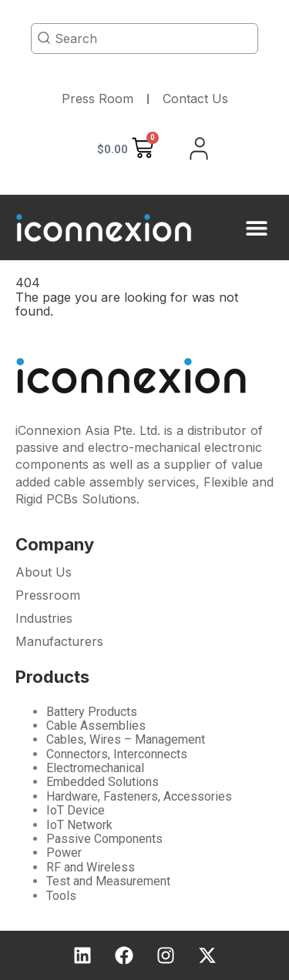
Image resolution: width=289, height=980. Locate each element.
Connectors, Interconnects (117, 754)
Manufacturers (59, 641)
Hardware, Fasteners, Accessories (139, 796)
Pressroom (48, 595)
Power (64, 853)
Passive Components (104, 839)
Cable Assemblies (96, 726)
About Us (44, 572)
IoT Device (76, 810)
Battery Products (92, 712)
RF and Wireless (91, 867)
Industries (44, 618)
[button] (256, 227)
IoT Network (79, 825)
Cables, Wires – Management (126, 739)
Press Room (97, 99)
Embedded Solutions (102, 782)
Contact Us (195, 99)
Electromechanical (95, 768)
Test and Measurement (108, 881)
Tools (61, 896)
